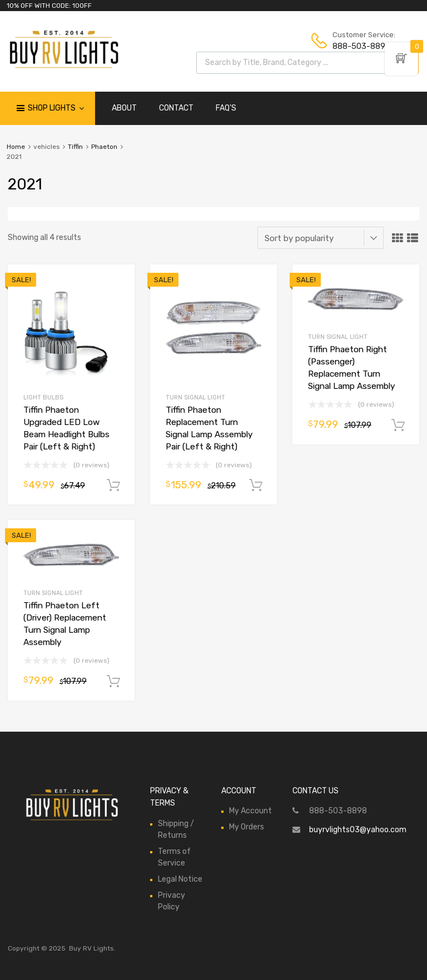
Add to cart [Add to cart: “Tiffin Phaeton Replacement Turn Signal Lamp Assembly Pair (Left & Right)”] (256, 486)
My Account (250, 811)
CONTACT (176, 108)
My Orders (247, 827)
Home (16, 147)
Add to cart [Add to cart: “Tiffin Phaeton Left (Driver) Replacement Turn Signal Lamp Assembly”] (113, 682)
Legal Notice (180, 879)
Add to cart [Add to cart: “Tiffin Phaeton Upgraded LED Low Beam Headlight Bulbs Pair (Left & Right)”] (113, 486)
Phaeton (104, 147)
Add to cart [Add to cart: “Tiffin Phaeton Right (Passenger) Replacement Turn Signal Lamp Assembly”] (398, 426)
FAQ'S (226, 108)
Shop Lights (56, 108)
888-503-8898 (360, 46)
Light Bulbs (43, 397)
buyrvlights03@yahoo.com (358, 830)
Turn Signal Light (195, 397)
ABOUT (124, 108)
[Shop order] (321, 238)
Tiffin (75, 147)
